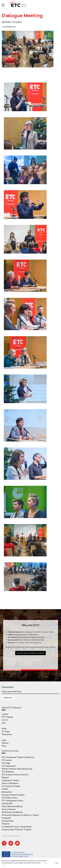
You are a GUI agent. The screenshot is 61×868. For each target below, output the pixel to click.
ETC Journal (7, 760)
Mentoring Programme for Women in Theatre (20, 815)
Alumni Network (9, 809)
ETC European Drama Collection (15, 775)
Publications (7, 734)
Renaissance (7, 792)
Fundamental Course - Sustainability (17, 827)
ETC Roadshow (8, 772)
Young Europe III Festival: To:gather (17, 830)
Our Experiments (9, 766)
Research (5, 778)
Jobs (4, 723)
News (4, 729)
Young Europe (8, 821)
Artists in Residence (10, 783)
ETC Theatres (7, 717)
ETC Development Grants (12, 801)
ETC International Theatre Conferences (18, 757)
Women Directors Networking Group (17, 769)
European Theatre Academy (13, 795)
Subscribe (8, 698)
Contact (5, 714)
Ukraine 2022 (7, 804)
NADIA (5, 789)
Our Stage (6, 763)
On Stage (6, 732)
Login (4, 740)
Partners (5, 743)
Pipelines (6, 824)
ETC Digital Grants (10, 798)
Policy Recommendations (12, 806)
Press (4, 746)
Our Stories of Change (11, 786)
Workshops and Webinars (12, 812)
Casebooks (6, 818)
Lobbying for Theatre (10, 780)
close (57, 863)
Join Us (5, 720)
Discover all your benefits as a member (30, 655)
